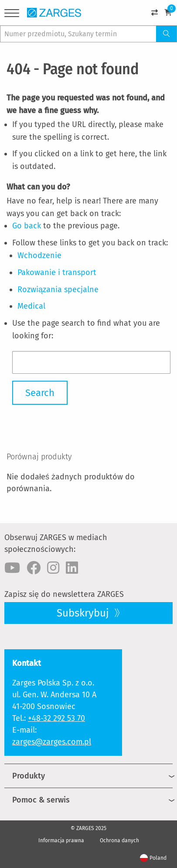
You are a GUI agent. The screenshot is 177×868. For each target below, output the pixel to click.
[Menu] (12, 15)
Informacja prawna (61, 840)
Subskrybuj (84, 613)
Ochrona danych (119, 840)
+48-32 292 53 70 (56, 718)
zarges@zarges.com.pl (52, 742)
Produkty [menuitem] (29, 776)
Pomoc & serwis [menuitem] (41, 800)
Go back (27, 226)
